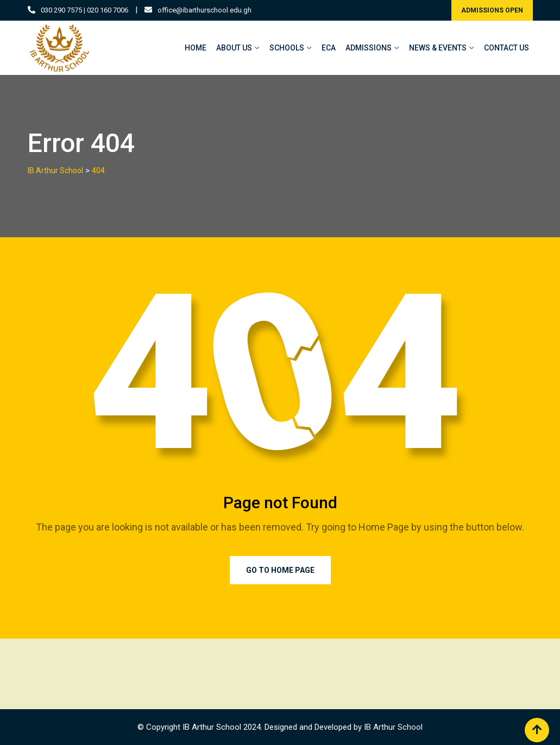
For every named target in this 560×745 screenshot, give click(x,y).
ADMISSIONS (369, 48)
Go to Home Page (280, 570)
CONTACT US (506, 48)
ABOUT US (234, 48)
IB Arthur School (393, 727)
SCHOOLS (287, 48)
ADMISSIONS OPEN (492, 10)
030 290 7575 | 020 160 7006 (84, 10)
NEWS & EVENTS (438, 48)
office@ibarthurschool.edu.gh (205, 10)
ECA (329, 48)
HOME (196, 48)
